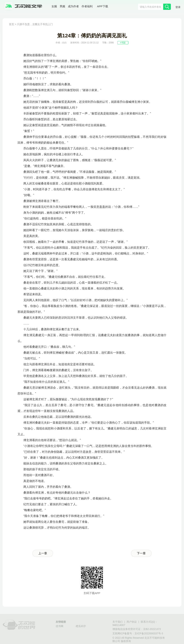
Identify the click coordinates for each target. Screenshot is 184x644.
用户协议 (132, 622)
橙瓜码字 (81, 626)
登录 (178, 7)
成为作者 (73, 6)
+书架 (123, 43)
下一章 (141, 553)
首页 (11, 24)
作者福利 (87, 6)
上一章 (43, 553)
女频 (54, 6)
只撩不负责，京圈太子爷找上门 (35, 24)
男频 (62, 6)
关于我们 (118, 622)
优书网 (60, 626)
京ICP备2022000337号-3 (149, 633)
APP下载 (103, 6)
